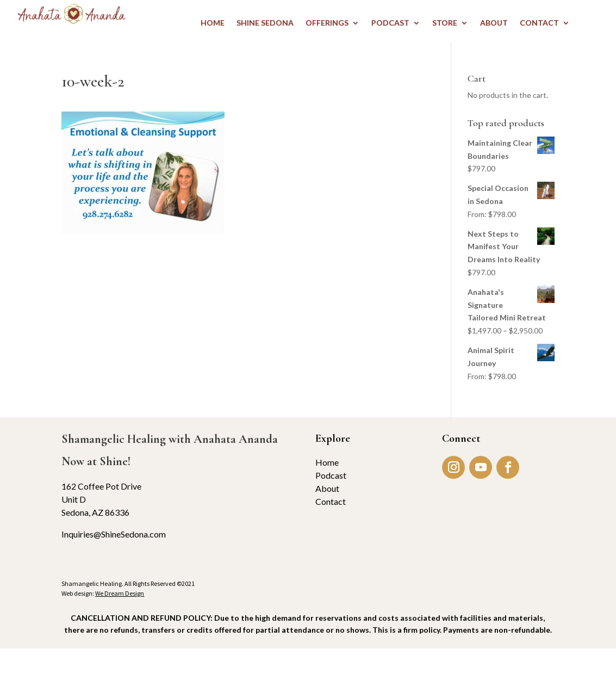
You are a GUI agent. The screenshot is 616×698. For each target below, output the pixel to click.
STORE (445, 23)
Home (327, 462)
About (327, 488)
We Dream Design (120, 593)
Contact (331, 501)
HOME (213, 23)
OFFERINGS (327, 23)
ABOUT (494, 23)
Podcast (331, 475)
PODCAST (390, 23)
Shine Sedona (265, 23)
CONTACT (539, 23)
